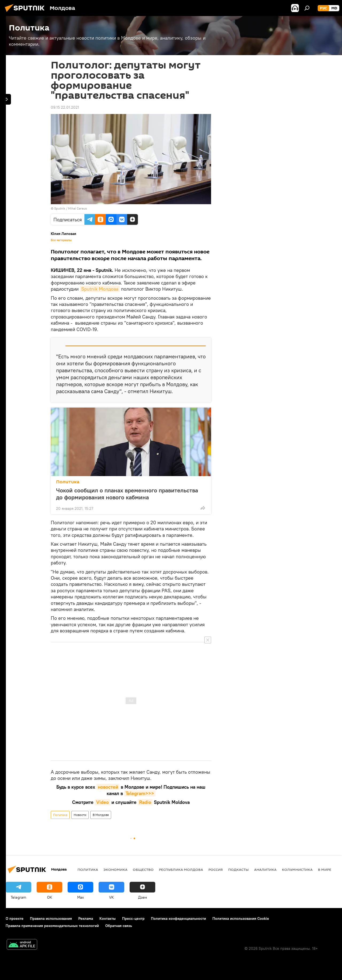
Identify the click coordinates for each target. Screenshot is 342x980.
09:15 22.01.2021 (65, 107)
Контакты (108, 918)
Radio (145, 802)
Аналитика (265, 869)
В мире (325, 869)
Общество (143, 869)
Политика (68, 482)
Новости (80, 815)
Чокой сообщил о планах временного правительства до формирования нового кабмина (127, 494)
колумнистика (297, 869)
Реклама (86, 918)
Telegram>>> (140, 793)
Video (102, 802)
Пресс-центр (133, 918)
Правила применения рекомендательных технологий (52, 926)
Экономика (115, 869)
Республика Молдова (181, 869)
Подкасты (238, 869)
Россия (216, 869)
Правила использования (51, 918)
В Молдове (101, 815)
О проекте (15, 918)
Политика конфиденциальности (178, 918)
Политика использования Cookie (241, 918)
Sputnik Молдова (100, 289)
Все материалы (61, 240)
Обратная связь (119, 926)
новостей (108, 787)
